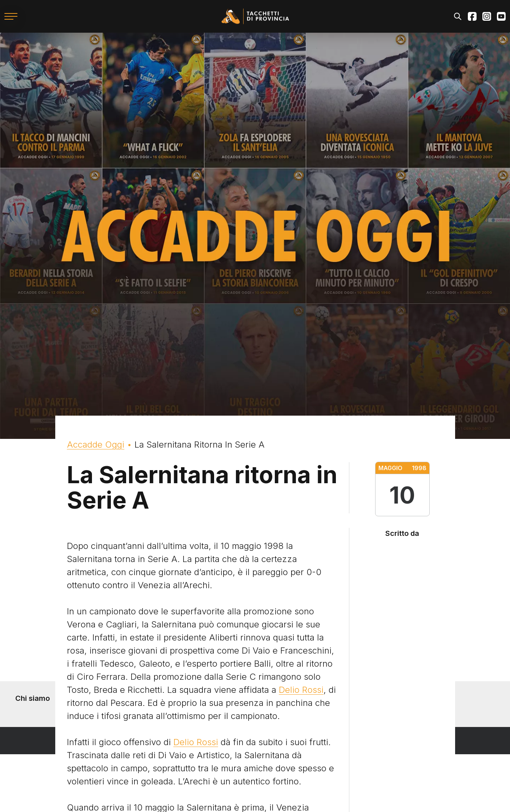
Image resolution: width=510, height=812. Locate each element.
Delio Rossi (301, 690)
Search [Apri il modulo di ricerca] (458, 16)
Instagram (487, 16)
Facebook (472, 16)
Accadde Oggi (96, 445)
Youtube (501, 16)
